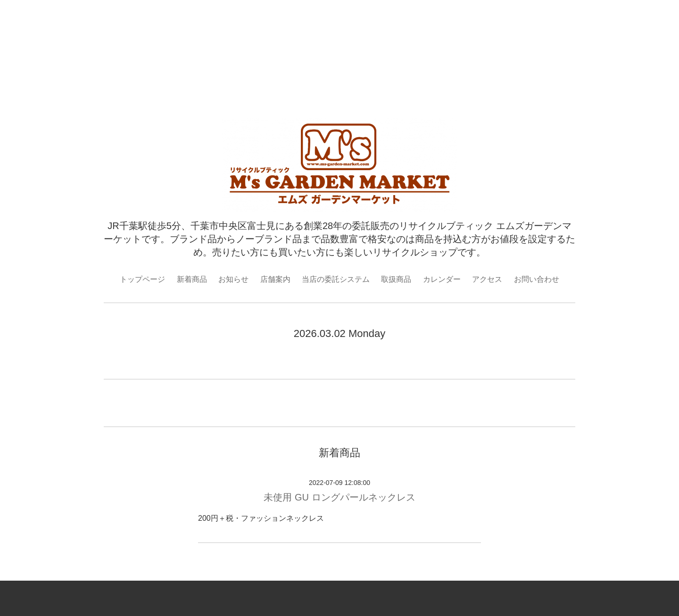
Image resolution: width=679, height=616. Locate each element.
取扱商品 (396, 279)
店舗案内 (275, 279)
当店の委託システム (336, 279)
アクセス (487, 279)
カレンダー (442, 279)
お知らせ (233, 279)
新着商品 (192, 279)
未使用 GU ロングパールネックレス (339, 497)
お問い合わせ (537, 279)
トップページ (142, 279)
